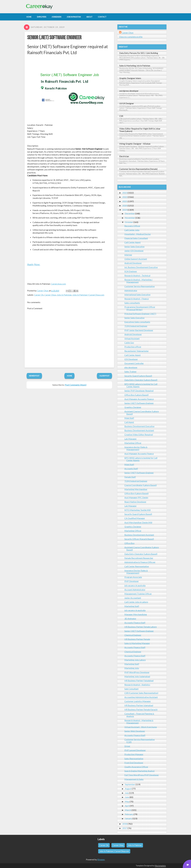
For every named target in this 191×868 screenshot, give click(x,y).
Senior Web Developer (135, 731)
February (129, 814)
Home (70, 376)
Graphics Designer (133, 407)
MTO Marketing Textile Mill (137, 510)
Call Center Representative (137, 566)
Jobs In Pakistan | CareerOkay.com (88, 295)
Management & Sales (134, 779)
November (130, 218)
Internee (128, 255)
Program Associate (133, 577)
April (127, 806)
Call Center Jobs (132, 230)
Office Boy (129, 543)
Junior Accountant (133, 598)
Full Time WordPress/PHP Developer (142, 775)
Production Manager (134, 754)
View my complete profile (131, 37)
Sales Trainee (130, 371)
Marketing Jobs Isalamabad (137, 676)
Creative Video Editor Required (139, 434)
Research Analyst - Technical (137, 275)
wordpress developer (129, 91)
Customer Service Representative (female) (138, 169)
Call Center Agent (133, 242)
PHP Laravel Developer (135, 750)
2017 (125, 828)
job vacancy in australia (135, 585)
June (127, 797)
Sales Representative (134, 759)
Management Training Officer (138, 594)
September (130, 784)
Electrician (124, 156)
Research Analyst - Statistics (137, 685)
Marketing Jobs (132, 668)
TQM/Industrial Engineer (136, 326)
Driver (127, 746)
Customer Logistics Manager (138, 701)
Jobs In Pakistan (64, 295)
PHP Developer (132, 581)
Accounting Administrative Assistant (141, 697)
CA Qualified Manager (135, 518)
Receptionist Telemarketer (137, 351)
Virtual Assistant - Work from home (141, 727)
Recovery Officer (132, 226)
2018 (125, 824)
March (128, 810)
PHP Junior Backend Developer (139, 330)
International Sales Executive (137, 295)
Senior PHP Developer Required (139, 391)
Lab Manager (131, 439)
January (128, 818)
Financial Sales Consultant (136, 238)
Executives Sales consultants (137, 322)
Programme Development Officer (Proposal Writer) (140, 308)
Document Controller (134, 363)
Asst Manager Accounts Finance (139, 399)
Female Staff (130, 477)
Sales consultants (132, 303)
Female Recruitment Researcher (139, 558)
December (130, 213)
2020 (125, 206)
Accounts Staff (131, 469)
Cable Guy (129, 343)
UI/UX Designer (127, 103)
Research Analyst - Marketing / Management (139, 281)
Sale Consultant (131, 689)
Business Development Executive (139, 426)
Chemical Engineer (133, 635)
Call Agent (129, 422)
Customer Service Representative (140, 286)
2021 (125, 201)
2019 (125, 210)
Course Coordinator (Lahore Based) (141, 485)
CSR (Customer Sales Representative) (141, 693)
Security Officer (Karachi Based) (139, 539)
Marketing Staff (132, 606)
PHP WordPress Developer (137, 672)
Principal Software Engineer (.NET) (140, 314)
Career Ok (39, 295)
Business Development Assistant (139, 430)
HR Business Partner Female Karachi (141, 709)
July (127, 793)
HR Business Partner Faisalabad (139, 681)
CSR (121, 116)
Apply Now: (34, 264)
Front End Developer (134, 763)
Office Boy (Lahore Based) (136, 395)
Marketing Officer (133, 443)
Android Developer (133, 263)
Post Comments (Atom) (76, 385)
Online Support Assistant (136, 259)
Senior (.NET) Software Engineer (54, 38)
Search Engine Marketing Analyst (139, 771)
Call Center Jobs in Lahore (136, 602)
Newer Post (34, 376)
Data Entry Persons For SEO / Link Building (139, 53)
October (129, 222)
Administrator (131, 290)
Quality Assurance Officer (136, 767)
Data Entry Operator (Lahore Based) (141, 380)
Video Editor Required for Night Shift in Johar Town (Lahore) (140, 130)
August (128, 789)
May (127, 801)
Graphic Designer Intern (130, 78)
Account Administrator (135, 590)
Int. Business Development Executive (141, 267)
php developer (131, 367)
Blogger (101, 859)
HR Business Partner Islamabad (139, 705)
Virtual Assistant (132, 338)
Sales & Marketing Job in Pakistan (135, 66)
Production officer (133, 347)
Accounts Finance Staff (135, 623)
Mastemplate (160, 866)
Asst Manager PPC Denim (136, 497)
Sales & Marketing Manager (137, 643)
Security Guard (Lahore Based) (138, 376)
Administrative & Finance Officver (140, 562)
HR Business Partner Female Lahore (141, 627)
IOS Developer (131, 359)
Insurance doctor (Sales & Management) (136, 448)
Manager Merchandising (136, 614)
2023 (125, 193)
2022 (125, 197)
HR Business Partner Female (137, 639)
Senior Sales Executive (134, 247)
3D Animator (130, 618)
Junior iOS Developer (134, 251)
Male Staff (129, 418)
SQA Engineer (131, 271)
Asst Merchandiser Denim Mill (138, 522)
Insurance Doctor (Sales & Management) (136, 572)
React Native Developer (135, 502)
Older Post (104, 376)
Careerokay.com (58, 284)
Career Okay (50, 295)
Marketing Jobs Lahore (135, 660)
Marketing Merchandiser (136, 489)
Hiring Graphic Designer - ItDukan (135, 144)
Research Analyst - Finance (137, 299)
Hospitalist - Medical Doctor (138, 234)
